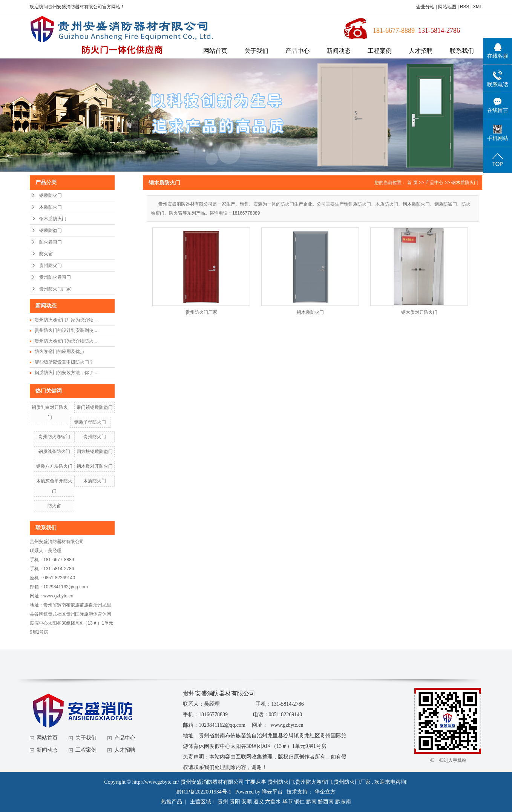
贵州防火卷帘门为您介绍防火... (66, 341)
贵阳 (235, 802)
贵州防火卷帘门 (55, 277)
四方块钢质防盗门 (95, 451)
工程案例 (380, 51)
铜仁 (299, 802)
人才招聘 (421, 51)
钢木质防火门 (53, 219)
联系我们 (462, 51)
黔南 (311, 802)
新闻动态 (339, 51)
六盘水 (273, 802)
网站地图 (448, 7)
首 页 (412, 183)
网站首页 (215, 51)
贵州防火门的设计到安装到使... (66, 330)
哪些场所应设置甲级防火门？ (64, 362)
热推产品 (172, 802)
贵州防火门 (51, 266)
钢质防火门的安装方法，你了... (66, 373)
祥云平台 (272, 792)
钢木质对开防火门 (95, 466)
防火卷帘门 (51, 242)
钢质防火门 (51, 195)
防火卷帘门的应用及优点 (60, 352)
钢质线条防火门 (54, 451)
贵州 (223, 802)
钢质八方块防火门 (54, 466)
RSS (465, 7)
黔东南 (343, 802)
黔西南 (326, 802)
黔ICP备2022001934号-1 (204, 792)
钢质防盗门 (51, 230)
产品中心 (297, 51)
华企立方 (325, 792)
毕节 (288, 802)
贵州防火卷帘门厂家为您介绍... (66, 320)
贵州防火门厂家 (55, 289)
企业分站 (425, 7)
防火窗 (46, 254)
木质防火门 (51, 207)
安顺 (247, 802)
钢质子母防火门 (90, 422)
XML (478, 7)
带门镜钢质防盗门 (95, 407)
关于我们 (256, 51)
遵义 (259, 802)
